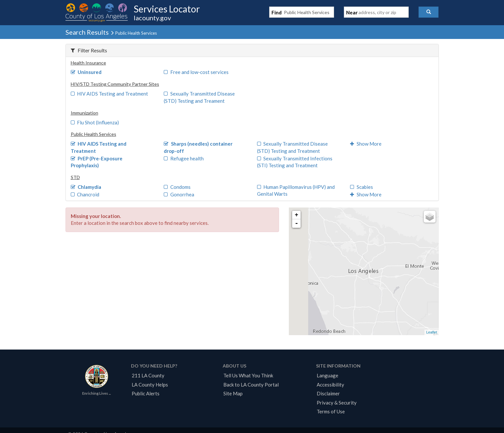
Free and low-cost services (196, 72)
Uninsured (86, 72)
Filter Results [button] (89, 50)
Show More (366, 144)
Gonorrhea (179, 194)
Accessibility (330, 385)
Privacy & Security (337, 403)
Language (327, 375)
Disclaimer (328, 393)
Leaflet (431, 332)
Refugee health (184, 158)
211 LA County (148, 375)
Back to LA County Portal (251, 385)
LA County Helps (150, 385)
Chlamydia (86, 187)
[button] (429, 12)
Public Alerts (146, 393)
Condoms (177, 187)
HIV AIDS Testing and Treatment (110, 94)
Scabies (362, 187)
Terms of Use (331, 411)
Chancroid (85, 194)
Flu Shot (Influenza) (95, 122)
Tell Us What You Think (248, 375)
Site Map (233, 393)
